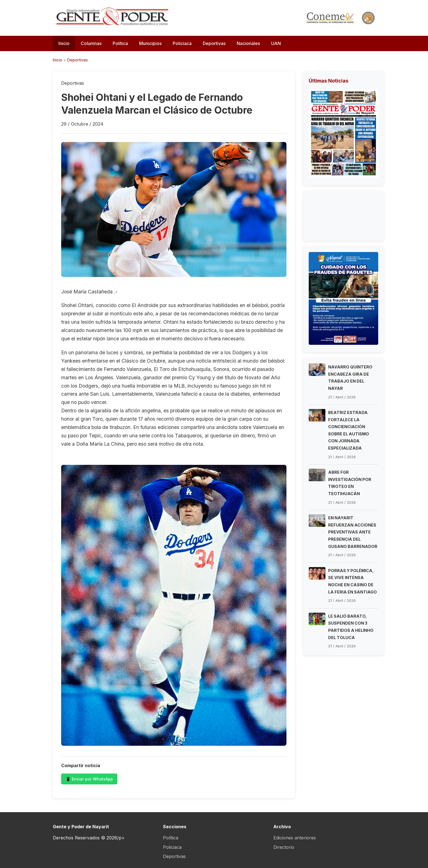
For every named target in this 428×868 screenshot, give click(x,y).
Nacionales (248, 43)
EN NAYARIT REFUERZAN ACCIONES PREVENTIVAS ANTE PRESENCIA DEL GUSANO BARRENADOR (353, 532)
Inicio (64, 43)
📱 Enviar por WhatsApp (89, 779)
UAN (276, 43)
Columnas (91, 43)
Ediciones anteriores (295, 838)
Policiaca (182, 43)
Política (120, 43)
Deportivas (214, 43)
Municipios (150, 43)
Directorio (284, 847)
